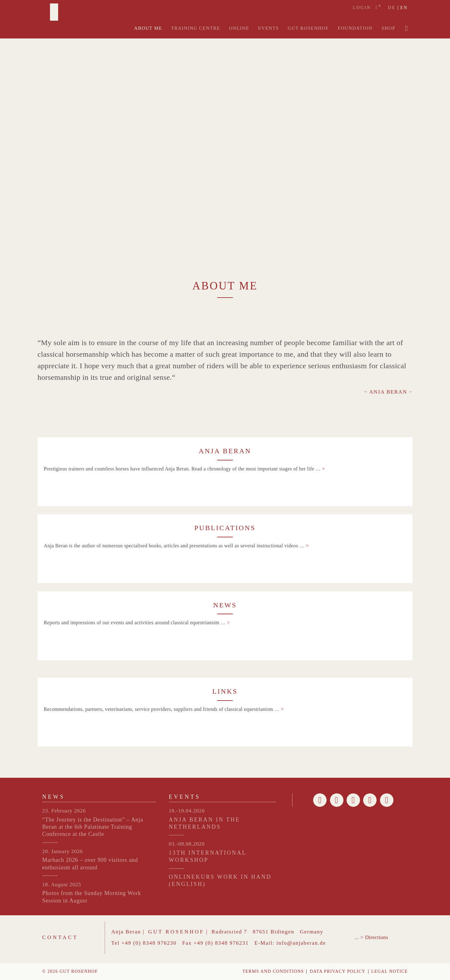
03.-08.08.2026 (187, 844)
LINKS (225, 691)
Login (362, 8)
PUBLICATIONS (225, 528)
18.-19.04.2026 (187, 811)
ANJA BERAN (225, 451)
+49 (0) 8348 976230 (149, 943)
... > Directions (371, 937)
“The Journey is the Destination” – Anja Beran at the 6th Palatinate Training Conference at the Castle (93, 827)
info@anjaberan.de (301, 943)
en (404, 8)
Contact (60, 937)
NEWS (225, 605)
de (392, 8)
